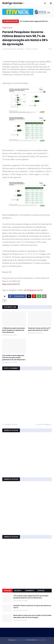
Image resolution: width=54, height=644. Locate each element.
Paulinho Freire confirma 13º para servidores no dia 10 (39, 329)
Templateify (21, 640)
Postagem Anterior (10, 424)
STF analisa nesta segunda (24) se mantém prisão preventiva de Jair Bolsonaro (34, 22)
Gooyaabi (42, 640)
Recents (18, 591)
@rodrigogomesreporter (34, 290)
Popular (7, 591)
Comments (29, 591)
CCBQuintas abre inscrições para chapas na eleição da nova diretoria (13, 330)
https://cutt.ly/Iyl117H (11, 284)
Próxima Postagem (43, 424)
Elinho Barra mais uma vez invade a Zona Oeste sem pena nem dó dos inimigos (32, 616)
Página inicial (7, 28)
